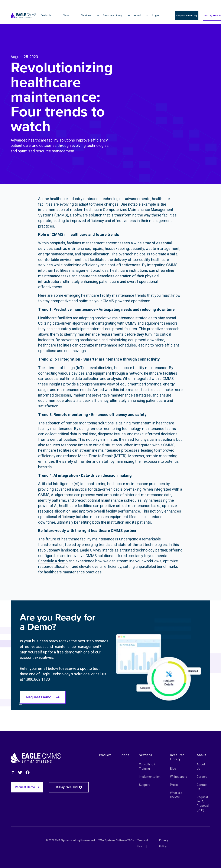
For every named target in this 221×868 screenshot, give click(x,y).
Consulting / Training (147, 766)
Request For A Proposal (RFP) (203, 804)
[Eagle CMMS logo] (23, 10)
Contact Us (202, 787)
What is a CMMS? (176, 795)
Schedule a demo (53, 561)
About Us (201, 766)
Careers (202, 777)
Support (144, 785)
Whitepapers (179, 777)
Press (174, 785)
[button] (92, 15)
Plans (125, 755)
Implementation (150, 777)
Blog (173, 769)
